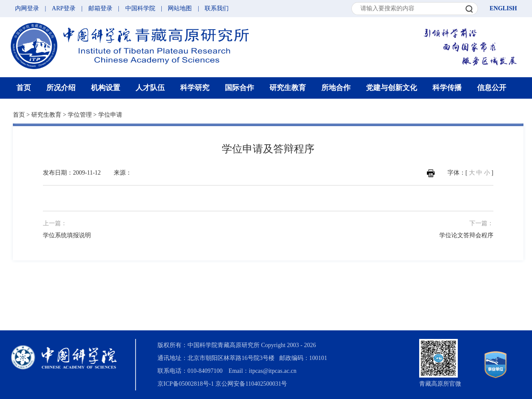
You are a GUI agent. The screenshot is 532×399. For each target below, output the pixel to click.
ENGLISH (503, 8)
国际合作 (239, 88)
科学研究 (195, 88)
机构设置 (106, 88)
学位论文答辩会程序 (466, 235)
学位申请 (110, 115)
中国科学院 (140, 8)
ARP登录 (64, 8)
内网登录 (27, 8)
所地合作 (336, 88)
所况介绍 (61, 88)
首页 (24, 88)
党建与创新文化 (391, 88)
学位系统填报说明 (67, 235)
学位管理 (80, 115)
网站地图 (180, 8)
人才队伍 (150, 88)
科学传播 (447, 88)
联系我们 (217, 8)
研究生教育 (288, 88)
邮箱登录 (100, 8)
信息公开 (492, 88)
